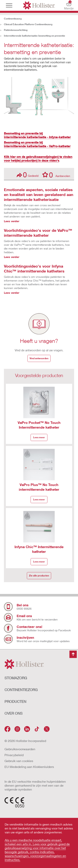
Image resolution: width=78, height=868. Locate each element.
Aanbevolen (56, 175)
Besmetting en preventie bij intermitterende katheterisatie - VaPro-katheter (37, 144)
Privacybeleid (14, 755)
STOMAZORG (16, 678)
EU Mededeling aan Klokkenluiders (29, 767)
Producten (15, 701)
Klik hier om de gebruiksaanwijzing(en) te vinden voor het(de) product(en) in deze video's (38, 159)
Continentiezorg (13, 19)
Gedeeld (28, 175)
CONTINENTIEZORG (21, 690)
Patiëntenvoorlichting (16, 30)
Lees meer (39, 437)
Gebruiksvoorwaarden (20, 749)
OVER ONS (14, 713)
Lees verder (12, 221)
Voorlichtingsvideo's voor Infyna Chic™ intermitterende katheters (34, 268)
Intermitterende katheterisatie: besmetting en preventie (34, 36)
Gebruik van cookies (19, 761)
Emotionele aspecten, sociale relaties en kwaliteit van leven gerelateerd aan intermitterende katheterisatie (39, 194)
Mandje (69, 5)
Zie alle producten (39, 576)
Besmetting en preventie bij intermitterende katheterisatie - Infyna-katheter (37, 135)
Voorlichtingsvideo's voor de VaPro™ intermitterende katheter (38, 233)
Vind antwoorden (39, 358)
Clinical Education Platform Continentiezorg (28, 24)
